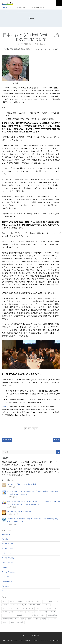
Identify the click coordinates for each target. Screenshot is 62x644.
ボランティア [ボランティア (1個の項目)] (32, 612)
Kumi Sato (5, 577)
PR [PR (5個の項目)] (57, 601)
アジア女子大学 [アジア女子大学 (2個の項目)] (35, 605)
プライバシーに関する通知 (31, 635)
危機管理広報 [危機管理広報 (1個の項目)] (52, 615)
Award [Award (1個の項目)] (12, 601)
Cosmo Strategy (8, 558)
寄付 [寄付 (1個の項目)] (29, 619)
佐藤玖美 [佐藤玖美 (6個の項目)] (35, 615)
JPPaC (4, 407)
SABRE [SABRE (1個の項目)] (5, 605)
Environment (6, 553)
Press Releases (7, 581)
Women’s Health (8, 548)
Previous (7, 440)
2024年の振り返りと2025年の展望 (20, 512)
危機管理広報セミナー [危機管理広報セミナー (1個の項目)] (10, 619)
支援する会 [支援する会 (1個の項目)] (46, 619)
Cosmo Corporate (8, 572)
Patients (5, 539)
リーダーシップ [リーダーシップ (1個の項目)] (8, 615)
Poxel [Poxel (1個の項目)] (51, 601)
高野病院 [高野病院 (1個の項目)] (20, 622)
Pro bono (5, 586)
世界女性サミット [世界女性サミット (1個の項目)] (23, 615)
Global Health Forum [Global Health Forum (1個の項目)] (33, 601)
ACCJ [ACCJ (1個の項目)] (5, 601)
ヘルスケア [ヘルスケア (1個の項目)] (20, 612)
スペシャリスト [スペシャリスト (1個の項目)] (8, 612)
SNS (3, 591)
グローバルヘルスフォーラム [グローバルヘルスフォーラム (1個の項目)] (46, 608)
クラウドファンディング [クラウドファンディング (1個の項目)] (25, 608)
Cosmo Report (7, 563)
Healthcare (41, 44)
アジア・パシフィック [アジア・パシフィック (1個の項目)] (18, 605)
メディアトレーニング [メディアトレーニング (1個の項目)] (47, 612)
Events (4, 567)
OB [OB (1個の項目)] (45, 601)
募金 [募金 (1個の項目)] (43, 615)
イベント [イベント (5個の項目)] (46, 605)
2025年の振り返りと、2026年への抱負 (22, 484)
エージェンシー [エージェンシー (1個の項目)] (8, 608)
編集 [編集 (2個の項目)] (12, 622)
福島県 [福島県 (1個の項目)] (5, 622)
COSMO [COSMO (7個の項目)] (20, 601)
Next (57, 440)
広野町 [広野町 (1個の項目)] (36, 619)
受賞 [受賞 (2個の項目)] (23, 619)
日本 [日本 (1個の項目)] (54, 619)
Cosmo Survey (7, 544)
